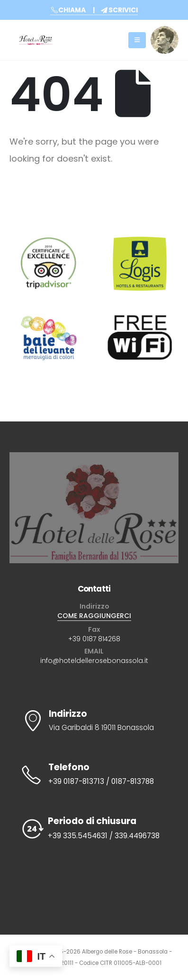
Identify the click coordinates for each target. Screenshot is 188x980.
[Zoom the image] (165, 31)
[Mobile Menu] (137, 40)
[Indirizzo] (94, 721)
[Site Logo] (36, 40)
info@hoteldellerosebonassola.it (94, 661)
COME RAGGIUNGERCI (94, 616)
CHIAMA (68, 10)
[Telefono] (94, 775)
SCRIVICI (119, 10)
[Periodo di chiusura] (94, 829)
